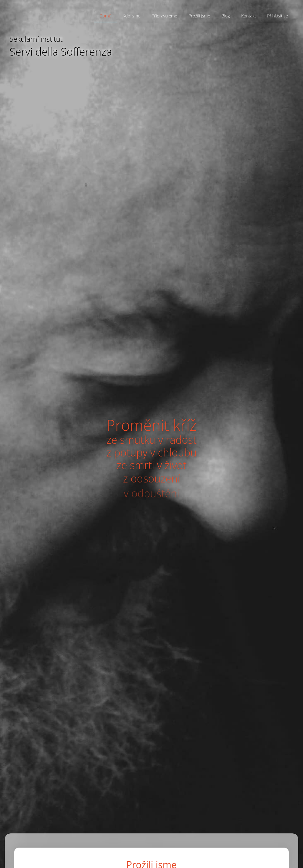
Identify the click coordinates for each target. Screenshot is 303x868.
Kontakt (249, 16)
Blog (226, 16)
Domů (105, 16)
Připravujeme (165, 16)
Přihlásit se (278, 16)
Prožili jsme (199, 16)
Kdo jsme (132, 16)
